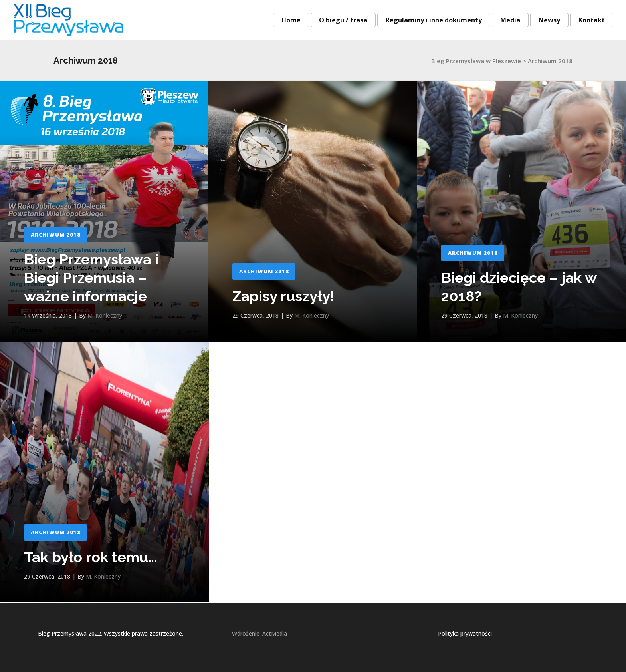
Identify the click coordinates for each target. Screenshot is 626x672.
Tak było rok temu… (90, 557)
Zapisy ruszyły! (283, 296)
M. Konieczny (105, 315)
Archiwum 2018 (55, 235)
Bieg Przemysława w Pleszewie (476, 61)
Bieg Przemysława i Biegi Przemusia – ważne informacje (91, 278)
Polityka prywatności (465, 633)
